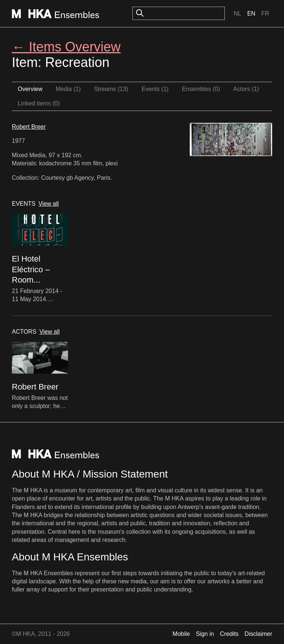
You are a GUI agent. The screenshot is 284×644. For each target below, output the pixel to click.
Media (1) (68, 89)
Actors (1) (246, 89)
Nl (237, 14)
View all (49, 204)
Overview (30, 89)
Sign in (205, 634)
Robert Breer (29, 127)
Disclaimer (258, 634)
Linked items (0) (39, 103)
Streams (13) (111, 89)
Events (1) (155, 89)
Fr (265, 14)
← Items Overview (66, 47)
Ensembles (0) (201, 89)
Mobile (181, 634)
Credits (229, 634)
